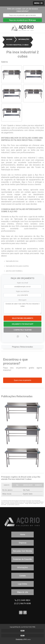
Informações (22, 567)
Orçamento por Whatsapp (22, 324)
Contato (23, 576)
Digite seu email (22, 283)
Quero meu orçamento (23, 380)
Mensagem (22, 300)
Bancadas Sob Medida (22, 551)
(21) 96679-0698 (22, 603)
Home (23, 535)
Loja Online (22, 584)
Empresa (23, 543)
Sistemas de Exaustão (22, 559)
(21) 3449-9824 (22, 600)
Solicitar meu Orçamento (23, 318)
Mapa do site (23, 592)
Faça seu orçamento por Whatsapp (22, 20)
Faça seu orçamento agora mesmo (22, 15)
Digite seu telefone (23, 291)
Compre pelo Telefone (23, 330)
